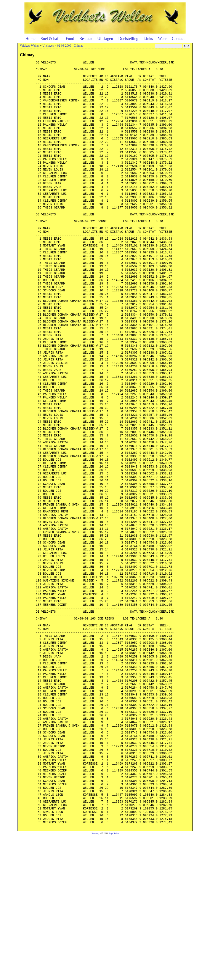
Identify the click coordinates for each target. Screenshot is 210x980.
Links (148, 39)
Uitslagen (105, 39)
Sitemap (95, 977)
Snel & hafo (51, 39)
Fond (70, 39)
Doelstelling (128, 39)
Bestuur (86, 39)
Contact (178, 39)
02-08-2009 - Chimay (70, 46)
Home (30, 39)
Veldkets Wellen (30, 46)
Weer (162, 39)
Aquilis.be (114, 977)
